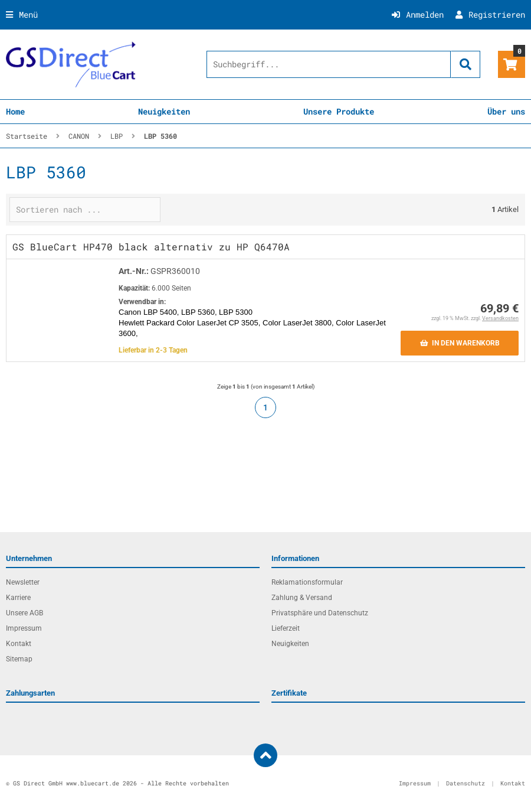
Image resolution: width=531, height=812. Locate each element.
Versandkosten (500, 318)
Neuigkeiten (164, 111)
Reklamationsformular (307, 582)
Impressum (24, 628)
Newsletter (23, 582)
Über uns (506, 111)
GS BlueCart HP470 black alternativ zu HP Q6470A (151, 247)
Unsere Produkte (339, 111)
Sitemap (19, 659)
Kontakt (19, 644)
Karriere (18, 598)
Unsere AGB (24, 613)
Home (15, 111)
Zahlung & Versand (302, 598)
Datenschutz (466, 783)
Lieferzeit (286, 628)
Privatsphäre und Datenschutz (320, 613)
